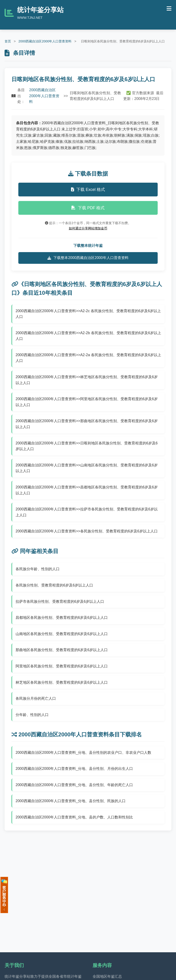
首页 (8, 41)
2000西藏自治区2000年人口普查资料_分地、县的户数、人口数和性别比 (74, 817)
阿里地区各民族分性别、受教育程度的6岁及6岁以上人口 (62, 666)
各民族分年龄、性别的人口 (38, 569)
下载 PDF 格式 (88, 208)
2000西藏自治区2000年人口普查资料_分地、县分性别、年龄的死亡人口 (74, 785)
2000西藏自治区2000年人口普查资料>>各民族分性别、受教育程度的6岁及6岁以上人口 (87, 531)
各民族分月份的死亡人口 (36, 698)
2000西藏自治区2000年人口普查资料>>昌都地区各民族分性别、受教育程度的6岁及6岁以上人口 (87, 490)
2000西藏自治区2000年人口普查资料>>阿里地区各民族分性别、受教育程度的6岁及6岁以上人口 (87, 402)
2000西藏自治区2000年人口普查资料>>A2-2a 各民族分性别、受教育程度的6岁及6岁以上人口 (88, 358)
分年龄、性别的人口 (32, 715)
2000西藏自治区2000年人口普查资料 (45, 41)
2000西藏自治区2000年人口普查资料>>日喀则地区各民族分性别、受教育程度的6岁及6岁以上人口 (87, 446)
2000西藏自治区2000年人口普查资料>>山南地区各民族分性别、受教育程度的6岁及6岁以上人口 (87, 468)
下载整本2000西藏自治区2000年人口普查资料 (88, 258)
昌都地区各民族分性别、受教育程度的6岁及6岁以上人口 (62, 618)
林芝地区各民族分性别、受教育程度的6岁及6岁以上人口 (62, 682)
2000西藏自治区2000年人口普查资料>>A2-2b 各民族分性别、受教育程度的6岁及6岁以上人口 (88, 336)
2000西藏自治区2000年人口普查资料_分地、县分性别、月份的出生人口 (74, 769)
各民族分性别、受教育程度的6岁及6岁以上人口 (54, 585)
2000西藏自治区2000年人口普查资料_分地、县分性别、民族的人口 (71, 801)
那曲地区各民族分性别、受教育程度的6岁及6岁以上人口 (62, 650)
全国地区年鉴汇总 (107, 976)
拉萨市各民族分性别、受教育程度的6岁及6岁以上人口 (60, 601)
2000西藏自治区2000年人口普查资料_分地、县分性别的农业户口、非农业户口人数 (83, 753)
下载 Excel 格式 (88, 190)
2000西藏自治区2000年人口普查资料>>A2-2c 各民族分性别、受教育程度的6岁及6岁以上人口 (88, 314)
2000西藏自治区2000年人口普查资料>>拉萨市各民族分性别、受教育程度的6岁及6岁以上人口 (87, 512)
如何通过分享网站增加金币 (88, 228)
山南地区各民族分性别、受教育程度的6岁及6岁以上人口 (62, 634)
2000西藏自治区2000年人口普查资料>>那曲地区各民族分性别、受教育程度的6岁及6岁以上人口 (87, 424)
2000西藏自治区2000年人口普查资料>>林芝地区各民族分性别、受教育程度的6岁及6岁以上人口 (87, 380)
